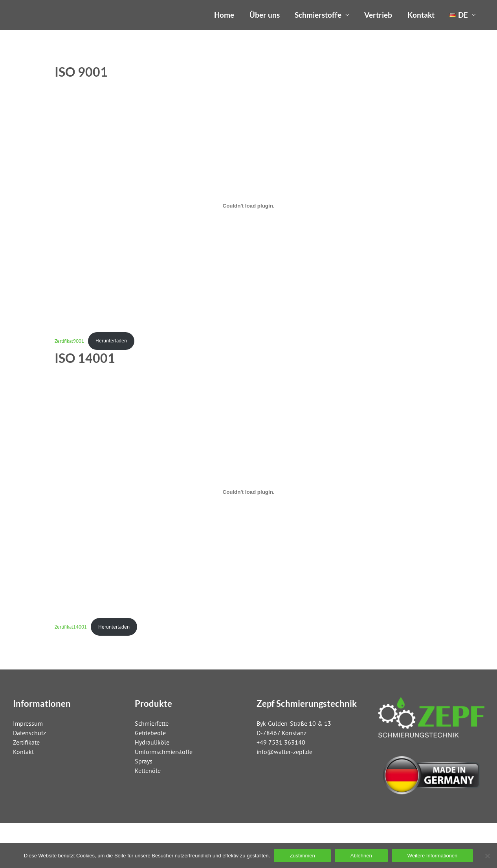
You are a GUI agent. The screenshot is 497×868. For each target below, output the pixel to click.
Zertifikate (26, 742)
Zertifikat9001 (69, 341)
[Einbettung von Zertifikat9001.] (248, 206)
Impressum (28, 723)
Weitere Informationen (433, 856)
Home (224, 15)
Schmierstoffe (318, 15)
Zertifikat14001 (71, 627)
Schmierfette (152, 723)
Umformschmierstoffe (164, 752)
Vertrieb (378, 15)
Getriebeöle (150, 733)
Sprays (144, 761)
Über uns (265, 15)
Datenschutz (29, 733)
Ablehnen (361, 856)
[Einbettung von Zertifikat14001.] (248, 492)
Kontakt (421, 15)
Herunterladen (111, 341)
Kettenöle (148, 771)
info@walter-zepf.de (284, 752)
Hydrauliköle (152, 742)
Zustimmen (302, 856)
